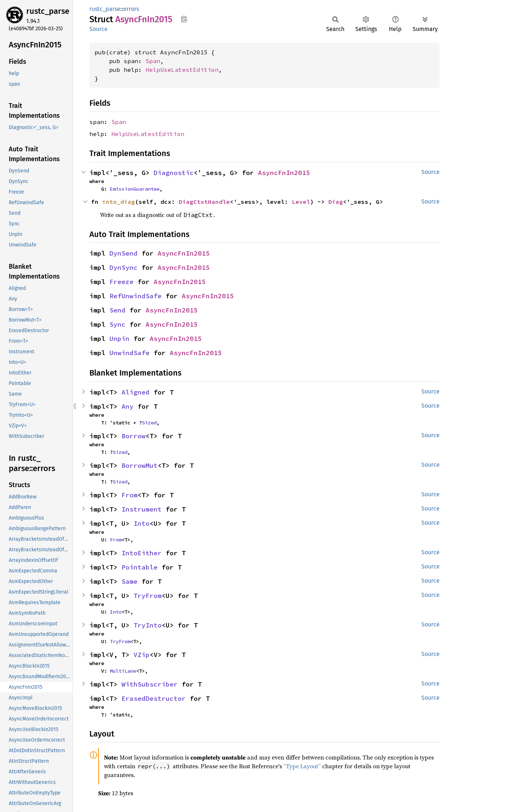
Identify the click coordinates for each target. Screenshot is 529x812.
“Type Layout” (302, 766)
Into (142, 523)
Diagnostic (174, 173)
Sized (149, 423)
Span (153, 61)
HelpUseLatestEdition (182, 70)
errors (131, 9)
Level (301, 202)
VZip (142, 655)
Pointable (140, 567)
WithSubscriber (150, 684)
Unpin (119, 339)
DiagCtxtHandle (204, 202)
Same (130, 581)
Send (117, 310)
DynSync (123, 267)
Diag (336, 202)
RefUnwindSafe (136, 296)
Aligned (136, 392)
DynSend (123, 253)
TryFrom (148, 596)
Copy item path (184, 19)
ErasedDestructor (154, 698)
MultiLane (123, 671)
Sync (117, 324)
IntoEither (142, 553)
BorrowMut (140, 465)
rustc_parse (48, 11)
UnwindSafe (130, 353)
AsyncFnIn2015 (284, 173)
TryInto (148, 625)
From (130, 495)
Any (128, 406)
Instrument (142, 509)
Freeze (121, 282)
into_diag (119, 202)
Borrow (134, 436)
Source (99, 29)
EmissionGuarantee (135, 189)
